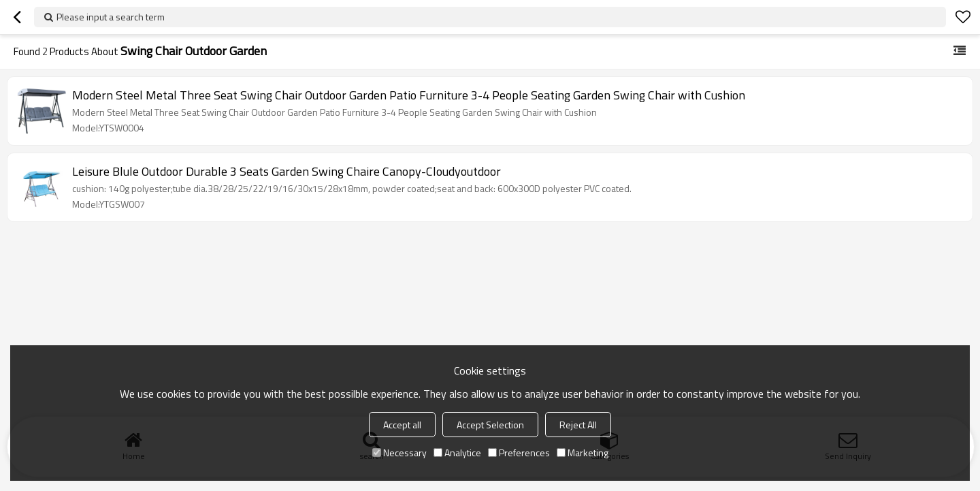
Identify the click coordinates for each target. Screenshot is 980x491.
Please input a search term (111, 17)
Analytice (457, 453)
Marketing (583, 453)
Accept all (402, 425)
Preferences (519, 453)
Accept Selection (490, 425)
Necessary (399, 453)
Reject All (578, 425)
